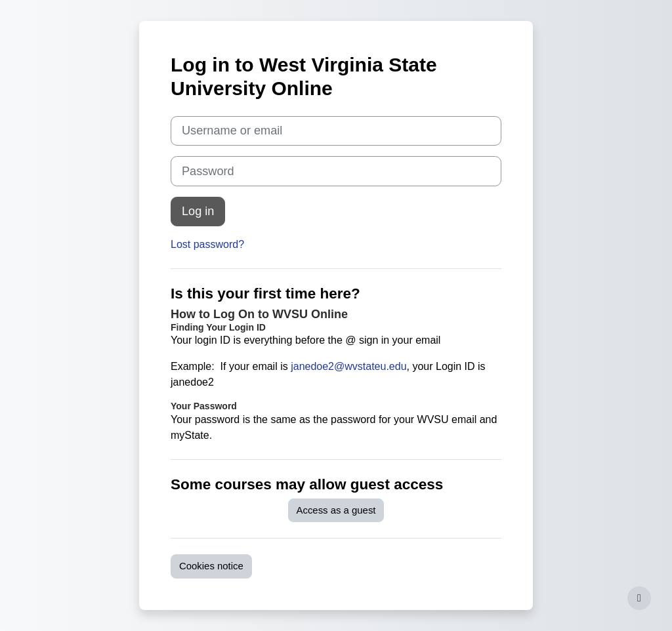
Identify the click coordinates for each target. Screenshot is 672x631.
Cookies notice (211, 566)
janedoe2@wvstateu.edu (348, 366)
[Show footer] (639, 598)
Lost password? (207, 244)
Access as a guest (336, 510)
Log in (198, 211)
